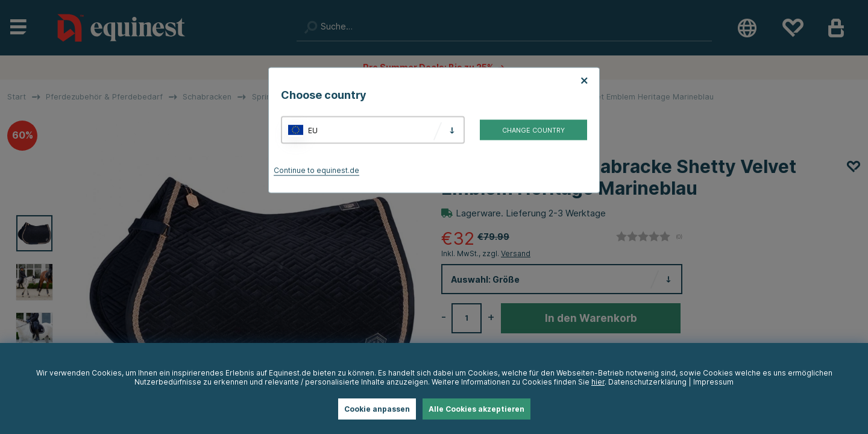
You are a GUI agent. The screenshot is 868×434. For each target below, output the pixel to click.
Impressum (713, 382)
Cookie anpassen (377, 409)
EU (313, 130)
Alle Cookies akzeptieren (476, 409)
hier (598, 382)
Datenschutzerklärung (647, 382)
